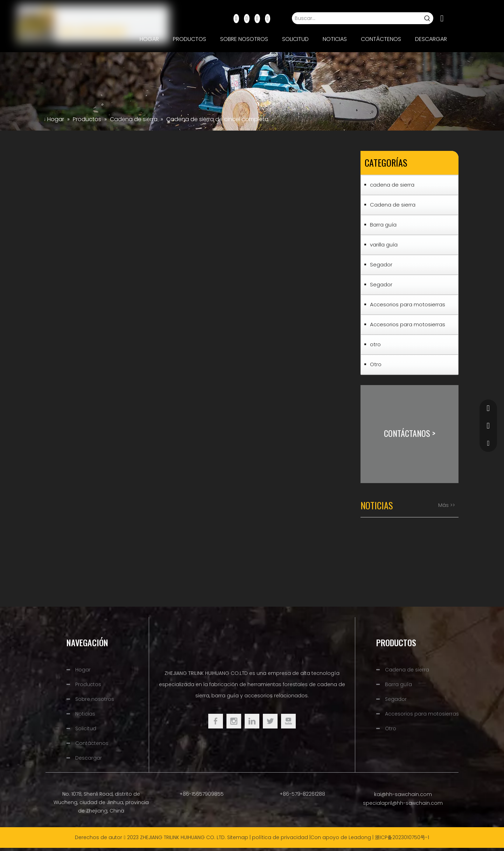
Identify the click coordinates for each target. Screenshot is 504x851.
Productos (88, 684)
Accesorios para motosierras (408, 304)
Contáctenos (92, 743)
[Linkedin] (247, 18)
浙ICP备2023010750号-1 (402, 837)
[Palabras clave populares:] (427, 18)
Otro (376, 364)
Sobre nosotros (95, 699)
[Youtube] (257, 18)
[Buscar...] (357, 18)
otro (375, 344)
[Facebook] (236, 18)
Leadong (360, 837)
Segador (381, 264)
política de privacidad (280, 837)
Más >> (447, 505)
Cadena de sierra (393, 205)
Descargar (89, 758)
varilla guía (384, 245)
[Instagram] (268, 18)
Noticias (85, 714)
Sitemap (238, 837)
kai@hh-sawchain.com (403, 794)
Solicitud (86, 728)
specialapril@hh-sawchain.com (403, 803)
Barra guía (383, 225)
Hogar (83, 670)
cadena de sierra (392, 185)
